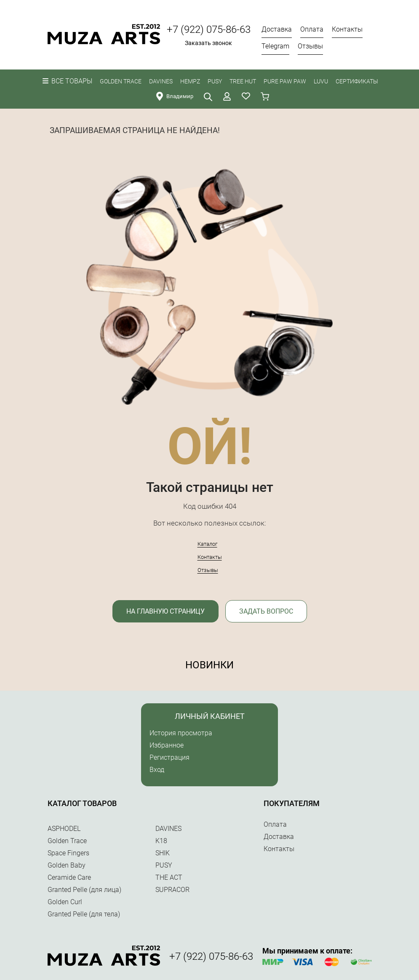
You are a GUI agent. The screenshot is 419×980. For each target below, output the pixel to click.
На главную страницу (165, 611)
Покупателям (292, 803)
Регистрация (169, 757)
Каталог (207, 544)
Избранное (167, 745)
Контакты (210, 557)
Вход (157, 770)
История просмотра (181, 733)
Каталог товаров (82, 803)
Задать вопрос (266, 611)
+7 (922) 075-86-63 (209, 29)
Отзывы (208, 570)
